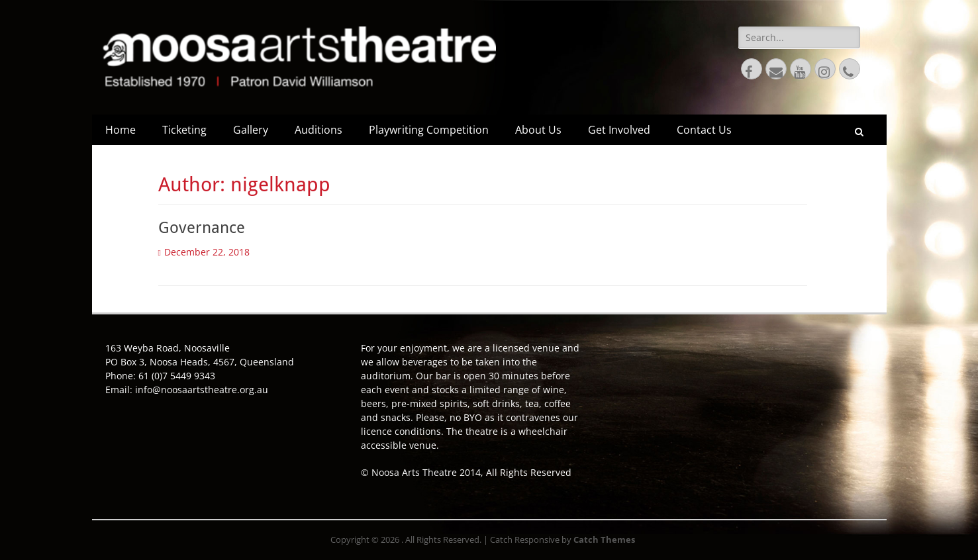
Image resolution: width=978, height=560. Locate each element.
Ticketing (184, 130)
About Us (538, 130)
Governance (202, 228)
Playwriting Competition (429, 130)
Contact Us (704, 130)
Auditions (318, 130)
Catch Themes (604, 539)
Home (121, 130)
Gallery (251, 130)
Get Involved (619, 130)
